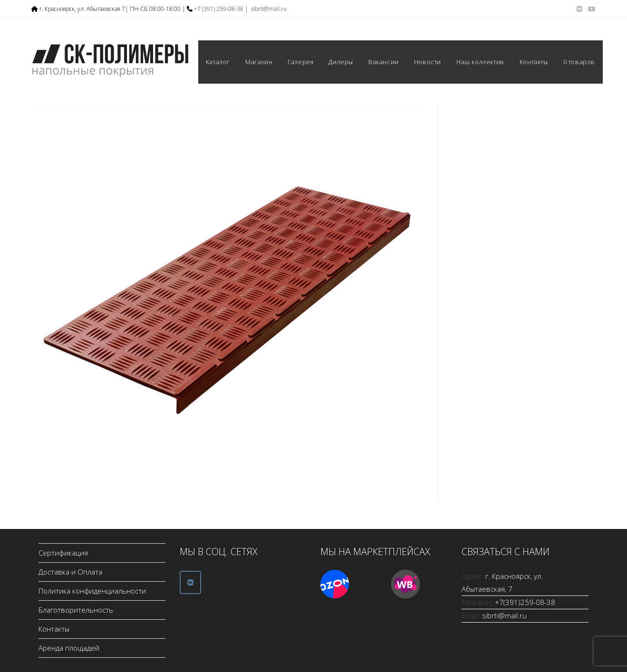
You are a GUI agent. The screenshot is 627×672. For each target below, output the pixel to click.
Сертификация (63, 553)
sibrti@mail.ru (269, 9)
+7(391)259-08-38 (525, 602)
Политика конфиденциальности (92, 591)
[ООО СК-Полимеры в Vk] (190, 582)
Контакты (54, 629)
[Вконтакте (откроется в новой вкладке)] (579, 9)
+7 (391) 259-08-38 (219, 9)
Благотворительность (76, 610)
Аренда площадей (69, 648)
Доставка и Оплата (70, 572)
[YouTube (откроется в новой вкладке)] (590, 9)
